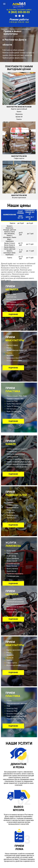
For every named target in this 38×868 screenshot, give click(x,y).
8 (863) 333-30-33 (19, 12)
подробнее (13, 314)
